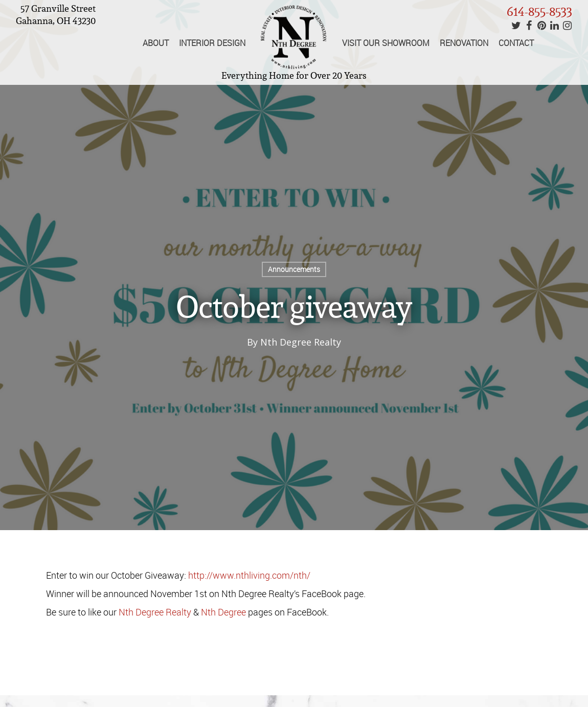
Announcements (294, 269)
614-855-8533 (539, 12)
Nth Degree (223, 612)
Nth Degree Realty (301, 342)
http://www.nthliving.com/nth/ (251, 575)
